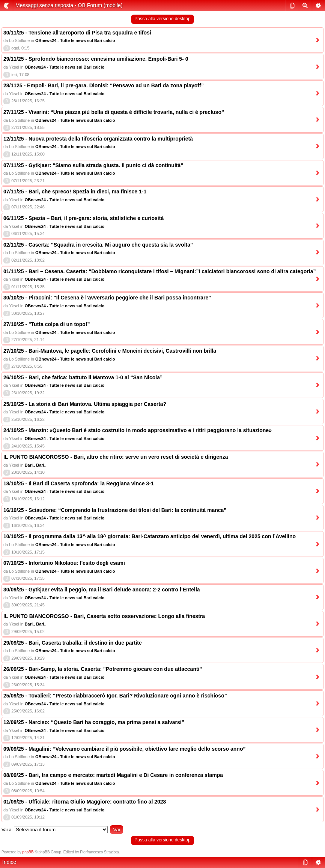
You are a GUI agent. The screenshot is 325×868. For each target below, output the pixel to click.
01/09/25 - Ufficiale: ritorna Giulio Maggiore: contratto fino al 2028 (85, 802)
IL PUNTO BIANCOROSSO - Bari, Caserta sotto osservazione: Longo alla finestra (104, 616)
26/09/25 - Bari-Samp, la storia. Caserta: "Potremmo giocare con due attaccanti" (103, 669)
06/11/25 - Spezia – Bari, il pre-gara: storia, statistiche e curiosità (84, 218)
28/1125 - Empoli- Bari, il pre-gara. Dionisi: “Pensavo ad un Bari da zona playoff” (104, 85)
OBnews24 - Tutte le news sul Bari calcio (75, 40)
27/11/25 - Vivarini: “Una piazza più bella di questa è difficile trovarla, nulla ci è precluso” (114, 112)
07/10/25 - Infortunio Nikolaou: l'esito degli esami (64, 563)
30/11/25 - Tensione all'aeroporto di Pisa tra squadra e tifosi (77, 33)
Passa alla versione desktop (162, 19)
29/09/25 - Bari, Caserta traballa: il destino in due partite (73, 643)
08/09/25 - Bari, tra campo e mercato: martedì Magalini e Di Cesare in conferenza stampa (113, 775)
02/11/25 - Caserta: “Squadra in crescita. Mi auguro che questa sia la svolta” (98, 245)
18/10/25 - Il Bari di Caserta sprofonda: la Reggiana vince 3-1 (79, 483)
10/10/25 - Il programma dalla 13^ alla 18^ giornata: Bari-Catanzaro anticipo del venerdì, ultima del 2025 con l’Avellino (150, 536)
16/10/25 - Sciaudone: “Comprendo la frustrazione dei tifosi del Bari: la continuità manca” (115, 510)
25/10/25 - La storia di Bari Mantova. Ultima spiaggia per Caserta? (85, 404)
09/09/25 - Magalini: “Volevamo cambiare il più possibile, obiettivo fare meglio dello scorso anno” (124, 749)
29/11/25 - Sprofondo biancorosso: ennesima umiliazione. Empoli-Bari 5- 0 (96, 59)
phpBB (28, 852)
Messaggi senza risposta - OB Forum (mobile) (69, 5)
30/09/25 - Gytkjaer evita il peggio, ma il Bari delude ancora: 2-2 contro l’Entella (102, 590)
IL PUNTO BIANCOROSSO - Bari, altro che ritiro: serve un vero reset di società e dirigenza (116, 457)
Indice (9, 862)
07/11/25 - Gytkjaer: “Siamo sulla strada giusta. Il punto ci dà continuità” (93, 165)
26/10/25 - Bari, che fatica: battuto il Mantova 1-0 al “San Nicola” (83, 377)
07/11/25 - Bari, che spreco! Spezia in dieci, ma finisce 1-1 (75, 192)
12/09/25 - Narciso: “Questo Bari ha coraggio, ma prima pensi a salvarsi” (94, 722)
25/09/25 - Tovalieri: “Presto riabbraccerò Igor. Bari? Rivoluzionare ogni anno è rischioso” (115, 696)
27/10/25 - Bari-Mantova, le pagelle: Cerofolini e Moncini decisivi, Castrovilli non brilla (110, 351)
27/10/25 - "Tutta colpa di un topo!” (47, 324)
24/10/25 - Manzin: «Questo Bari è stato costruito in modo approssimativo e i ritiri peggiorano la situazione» (138, 430)
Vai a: (7, 830)
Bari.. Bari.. (36, 465)
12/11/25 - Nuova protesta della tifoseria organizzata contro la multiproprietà (98, 139)
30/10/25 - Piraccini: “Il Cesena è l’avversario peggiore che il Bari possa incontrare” (107, 298)
